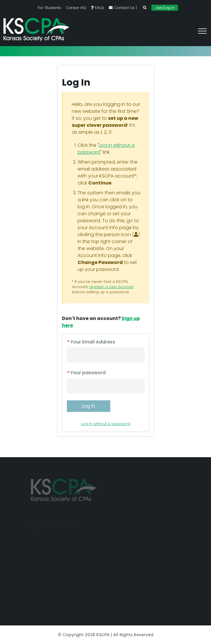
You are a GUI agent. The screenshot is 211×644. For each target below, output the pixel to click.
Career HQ (76, 8)
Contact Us (122, 8)
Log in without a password (106, 424)
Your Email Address (91, 342)
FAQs (98, 8)
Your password (86, 373)
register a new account (111, 287)
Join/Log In (165, 8)
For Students (49, 8)
